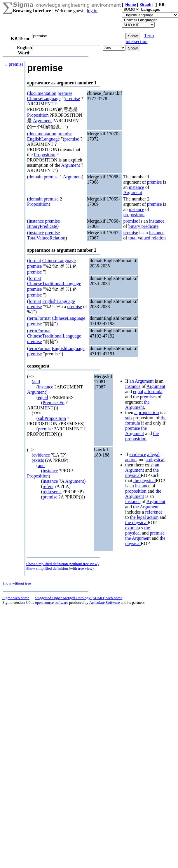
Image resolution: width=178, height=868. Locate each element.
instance (137, 187)
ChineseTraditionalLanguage (54, 284)
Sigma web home (16, 598)
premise (16, 64)
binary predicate (144, 226)
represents (52, 492)
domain (36, 177)
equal (43, 397)
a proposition (147, 412)
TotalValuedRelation (46, 238)
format (35, 261)
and (37, 382)
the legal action (144, 517)
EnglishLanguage (43, 139)
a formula (153, 392)
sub (128, 418)
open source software (52, 602)
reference (154, 512)
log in (92, 11)
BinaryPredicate (42, 226)
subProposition (52, 418)
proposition (134, 215)
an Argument (142, 381)
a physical (155, 460)
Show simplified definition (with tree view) (60, 568)
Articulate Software (105, 602)
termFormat (40, 318)
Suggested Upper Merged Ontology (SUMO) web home (79, 598)
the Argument (137, 405)
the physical (145, 481)
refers (48, 486)
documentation (42, 93)
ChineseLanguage (44, 98)
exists (39, 460)
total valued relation (147, 238)
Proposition (38, 115)
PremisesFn (54, 403)
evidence (42, 455)
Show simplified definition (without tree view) (62, 564)
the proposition (142, 436)
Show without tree (17, 583)
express (132, 528)
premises (148, 397)
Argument (42, 121)
